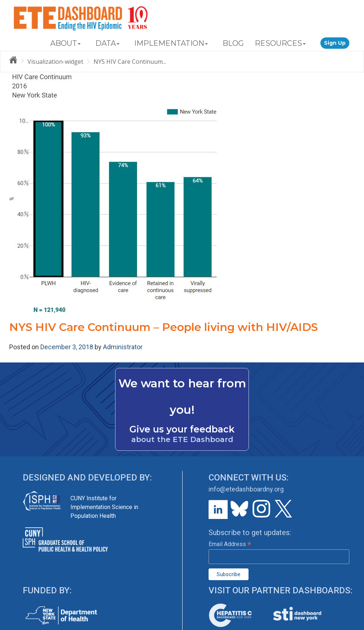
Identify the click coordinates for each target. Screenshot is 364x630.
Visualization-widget (55, 62)
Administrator (123, 347)
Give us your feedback (182, 429)
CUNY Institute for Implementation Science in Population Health (104, 507)
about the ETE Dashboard (182, 439)
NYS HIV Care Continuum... (130, 62)
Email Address (230, 544)
